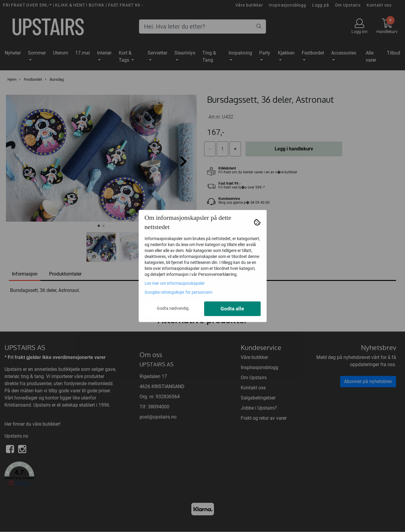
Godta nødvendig (173, 308)
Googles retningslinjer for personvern (179, 292)
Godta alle (232, 309)
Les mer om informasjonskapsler (175, 283)
